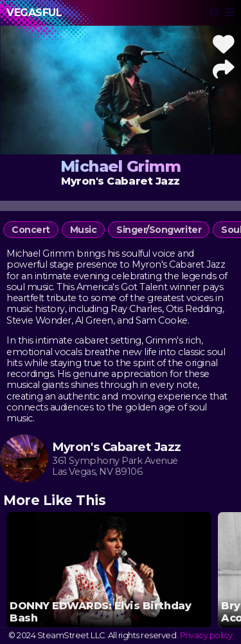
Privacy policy (206, 635)
